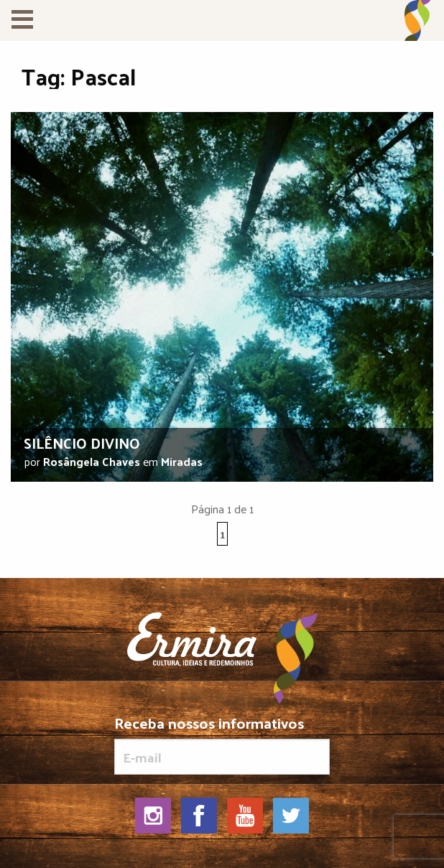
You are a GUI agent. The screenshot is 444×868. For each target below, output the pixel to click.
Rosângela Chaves (92, 461)
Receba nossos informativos (222, 745)
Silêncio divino (82, 443)
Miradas (182, 461)
